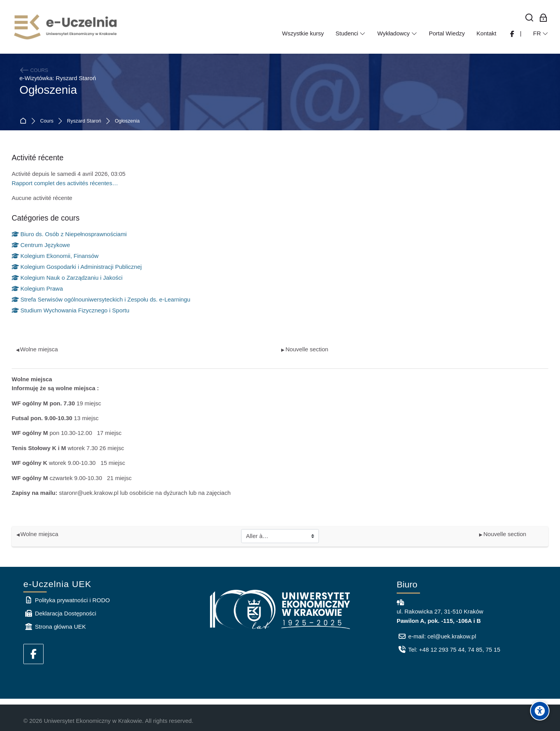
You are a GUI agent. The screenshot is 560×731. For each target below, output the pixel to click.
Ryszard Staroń (84, 121)
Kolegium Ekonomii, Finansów (55, 256)
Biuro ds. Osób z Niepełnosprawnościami (69, 234)
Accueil (25, 121)
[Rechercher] (529, 18)
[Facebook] (33, 654)
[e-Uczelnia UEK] (66, 27)
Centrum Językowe (41, 245)
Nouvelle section (305, 349)
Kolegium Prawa (37, 288)
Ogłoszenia (127, 121)
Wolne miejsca (37, 349)
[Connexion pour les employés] (543, 18)
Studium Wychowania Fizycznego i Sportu (71, 310)
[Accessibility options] (540, 711)
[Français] (541, 33)
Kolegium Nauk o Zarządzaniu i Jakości (67, 278)
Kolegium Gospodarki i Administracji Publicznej (77, 267)
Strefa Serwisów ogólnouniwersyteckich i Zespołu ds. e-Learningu (101, 299)
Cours (47, 121)
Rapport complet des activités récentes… (65, 183)
